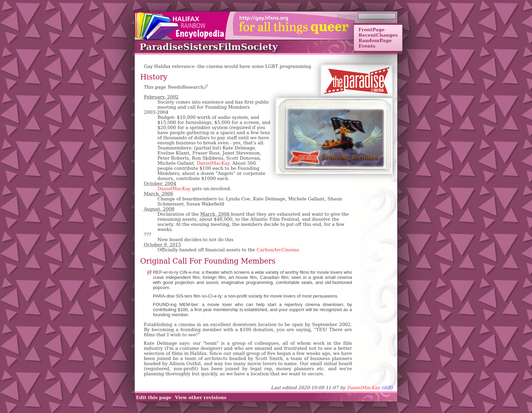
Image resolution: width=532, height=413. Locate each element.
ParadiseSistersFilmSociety (208, 47)
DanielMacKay (213, 163)
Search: (347, 16)
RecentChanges (378, 35)
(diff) (387, 388)
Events (367, 46)
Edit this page (154, 397)
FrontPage (371, 30)
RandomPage (375, 40)
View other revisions (201, 397)
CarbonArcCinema (278, 250)
